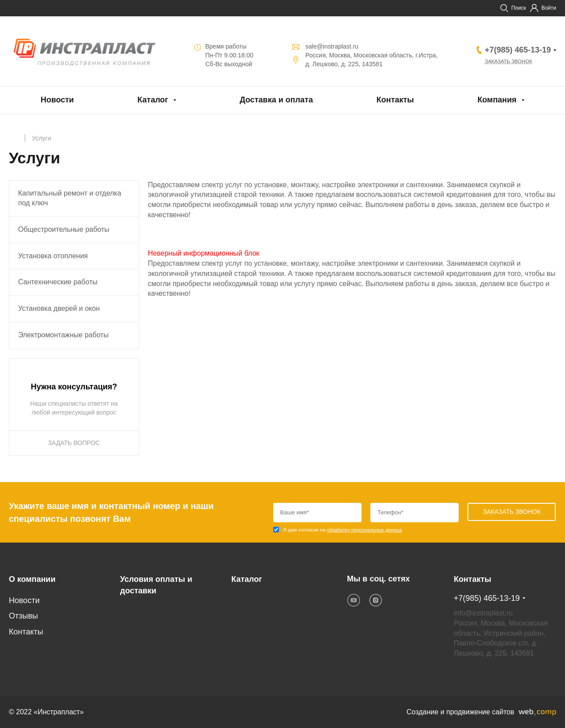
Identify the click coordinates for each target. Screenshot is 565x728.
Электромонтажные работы (63, 335)
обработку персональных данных (364, 530)
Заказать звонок (510, 62)
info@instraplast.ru (483, 613)
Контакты (395, 100)
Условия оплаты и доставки (156, 585)
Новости (57, 100)
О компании (32, 579)
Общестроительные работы (64, 229)
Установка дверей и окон (59, 308)
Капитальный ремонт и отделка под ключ (70, 198)
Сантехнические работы (58, 282)
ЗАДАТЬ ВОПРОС (74, 443)
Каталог (153, 100)
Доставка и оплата (276, 100)
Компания (497, 100)
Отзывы (23, 616)
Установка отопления (53, 256)
